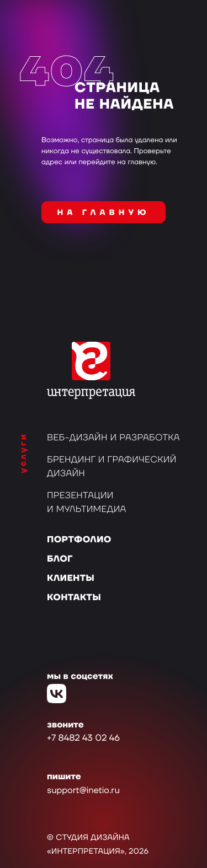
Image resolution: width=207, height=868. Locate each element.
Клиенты (71, 579)
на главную (104, 213)
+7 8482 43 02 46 (83, 738)
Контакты (74, 598)
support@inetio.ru (83, 791)
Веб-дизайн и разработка (113, 438)
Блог (60, 559)
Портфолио (79, 540)
